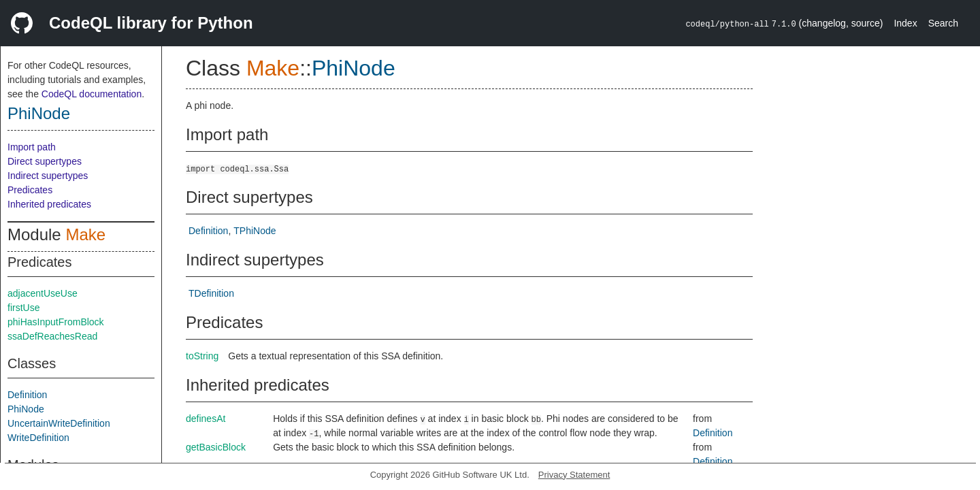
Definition (27, 395)
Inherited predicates (49, 204)
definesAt (206, 419)
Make (85, 234)
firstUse (23, 308)
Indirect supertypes (48, 176)
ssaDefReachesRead (52, 336)
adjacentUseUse (43, 293)
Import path (32, 147)
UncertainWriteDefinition (59, 423)
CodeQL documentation (92, 94)
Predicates (30, 190)
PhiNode (39, 113)
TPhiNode (255, 231)
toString (202, 356)
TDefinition (211, 293)
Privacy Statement (574, 475)
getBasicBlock (216, 447)
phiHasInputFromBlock (56, 322)
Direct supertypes (45, 161)
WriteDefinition (38, 438)
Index (905, 23)
